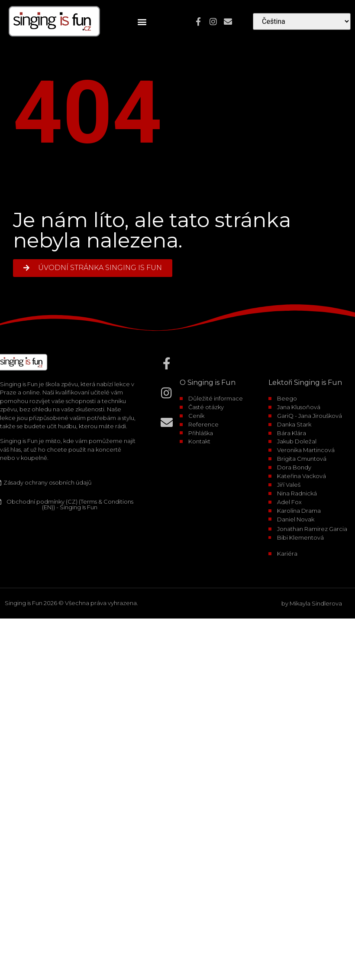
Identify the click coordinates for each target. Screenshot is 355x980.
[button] (142, 21)
